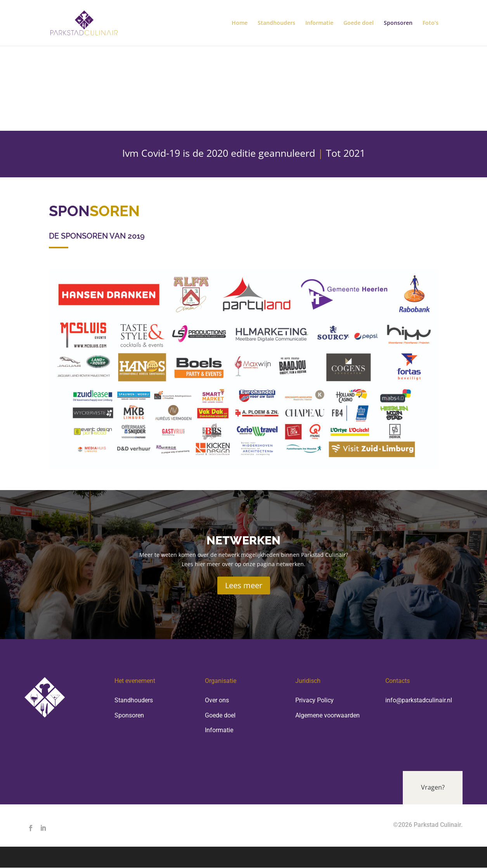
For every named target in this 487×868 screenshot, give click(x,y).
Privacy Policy (315, 700)
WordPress (207, 857)
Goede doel (359, 23)
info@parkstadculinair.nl (419, 700)
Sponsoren (398, 23)
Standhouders (276, 23)
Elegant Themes (115, 857)
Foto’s (431, 23)
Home (240, 23)
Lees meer (244, 585)
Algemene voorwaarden (328, 715)
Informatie (319, 23)
